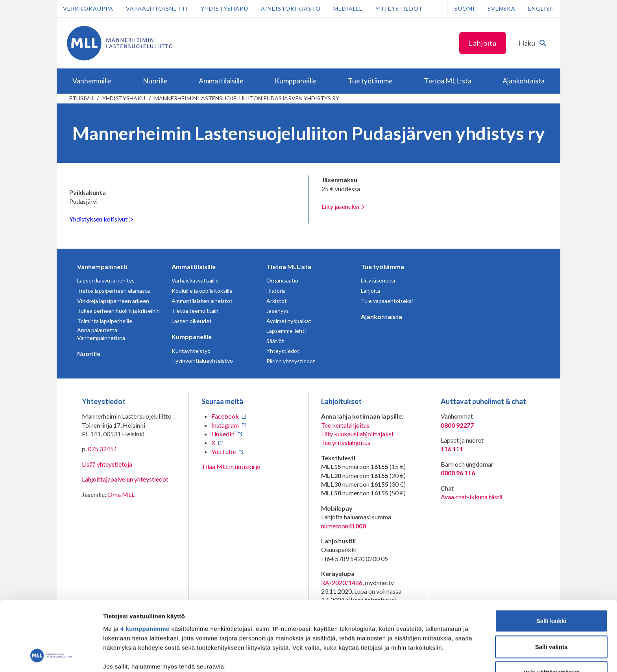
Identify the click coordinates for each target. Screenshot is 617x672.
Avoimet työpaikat (289, 321)
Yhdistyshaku (224, 8)
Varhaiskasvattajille (195, 280)
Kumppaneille (192, 337)
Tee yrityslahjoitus (346, 442)
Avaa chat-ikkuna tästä (472, 497)
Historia (276, 291)
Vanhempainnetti (102, 267)
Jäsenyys (278, 311)
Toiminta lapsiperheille (105, 321)
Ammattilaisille (194, 267)
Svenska (502, 8)
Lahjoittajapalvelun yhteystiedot (125, 479)
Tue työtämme (382, 267)
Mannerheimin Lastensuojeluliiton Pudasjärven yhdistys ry (247, 98)
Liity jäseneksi (343, 206)
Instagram (225, 425)
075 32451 (103, 449)
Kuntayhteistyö (191, 351)
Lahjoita (483, 43)
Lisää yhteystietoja (107, 464)
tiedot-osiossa (356, 635)
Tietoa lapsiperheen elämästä (114, 291)
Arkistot (277, 301)
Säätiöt (275, 341)
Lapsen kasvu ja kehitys (106, 280)
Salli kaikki (551, 558)
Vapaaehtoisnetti (157, 8)
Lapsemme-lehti (286, 331)
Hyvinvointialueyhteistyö (202, 361)
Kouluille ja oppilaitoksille (202, 291)
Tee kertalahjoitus (345, 425)
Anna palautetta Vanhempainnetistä (101, 334)
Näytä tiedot (421, 656)
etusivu (81, 98)
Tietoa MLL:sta (289, 267)
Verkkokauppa (88, 8)
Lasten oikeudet (192, 321)
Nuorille (89, 354)
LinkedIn (223, 434)
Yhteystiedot (399, 8)
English (541, 8)
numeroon (344, 526)
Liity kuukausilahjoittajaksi (357, 434)
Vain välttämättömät (551, 610)
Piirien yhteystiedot (291, 361)
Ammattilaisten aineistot (202, 301)
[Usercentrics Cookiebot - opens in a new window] (51, 657)
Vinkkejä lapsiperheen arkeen (113, 301)
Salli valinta (551, 584)
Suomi (465, 8)
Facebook (225, 416)
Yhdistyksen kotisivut (101, 219)
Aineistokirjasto (291, 8)
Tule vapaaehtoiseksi (387, 301)
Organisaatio (282, 280)
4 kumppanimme (145, 566)
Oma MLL (121, 494)
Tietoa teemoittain (195, 311)
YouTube (224, 451)
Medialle (348, 8)
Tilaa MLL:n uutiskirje (231, 466)
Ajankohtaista (381, 317)
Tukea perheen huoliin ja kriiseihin (118, 311)
